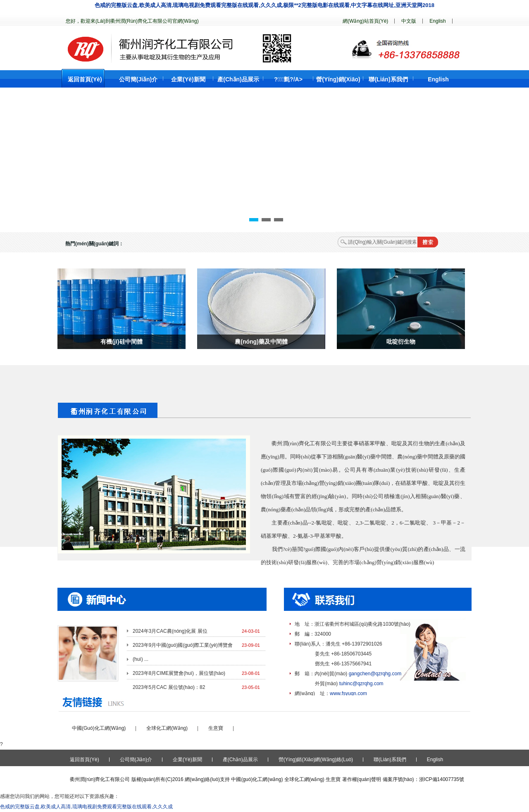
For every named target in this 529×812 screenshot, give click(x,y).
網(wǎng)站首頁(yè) (365, 21)
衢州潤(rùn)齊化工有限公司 (100, 779)
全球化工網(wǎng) (167, 728)
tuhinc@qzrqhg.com (361, 684)
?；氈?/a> (288, 79)
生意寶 (216, 728)
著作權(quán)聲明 (362, 779)
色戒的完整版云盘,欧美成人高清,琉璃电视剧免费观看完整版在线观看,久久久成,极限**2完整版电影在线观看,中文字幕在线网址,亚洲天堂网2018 (264, 5)
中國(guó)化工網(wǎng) (99, 728)
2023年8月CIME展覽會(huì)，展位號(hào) (179, 673)
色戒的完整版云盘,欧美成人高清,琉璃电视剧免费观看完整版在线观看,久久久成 (86, 807)
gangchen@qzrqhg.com (375, 674)
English (437, 21)
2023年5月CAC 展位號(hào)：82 (169, 687)
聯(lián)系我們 (388, 79)
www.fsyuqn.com (348, 693)
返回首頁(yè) (85, 79)
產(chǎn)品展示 (238, 79)
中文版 (409, 21)
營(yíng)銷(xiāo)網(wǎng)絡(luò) (316, 760)
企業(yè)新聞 (188, 79)
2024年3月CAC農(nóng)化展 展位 (170, 631)
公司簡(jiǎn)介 (138, 79)
